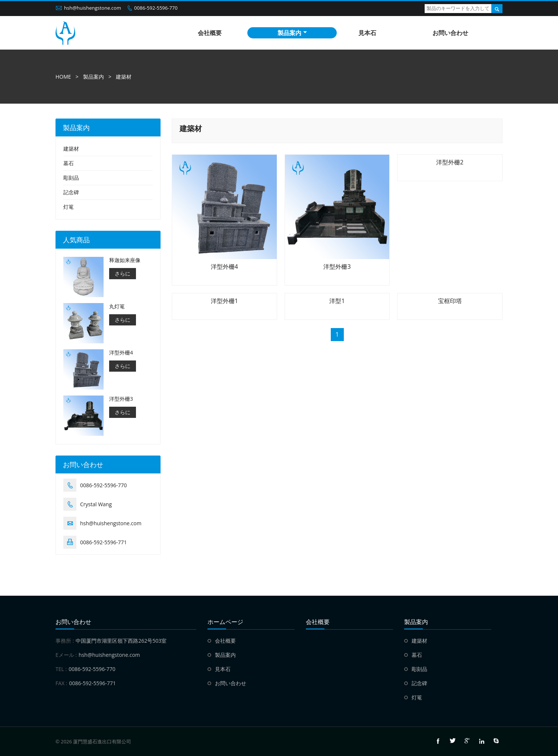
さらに (123, 273)
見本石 (367, 33)
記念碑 (71, 192)
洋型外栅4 (121, 353)
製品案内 (292, 33)
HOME (63, 77)
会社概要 (210, 33)
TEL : (61, 669)
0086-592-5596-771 (104, 542)
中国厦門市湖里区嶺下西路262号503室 (121, 641)
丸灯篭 (117, 306)
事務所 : (65, 641)
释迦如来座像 (125, 260)
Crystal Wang (96, 504)
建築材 (124, 77)
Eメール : (66, 655)
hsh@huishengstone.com (93, 8)
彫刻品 (71, 178)
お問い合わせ (450, 33)
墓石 (69, 163)
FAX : (61, 683)
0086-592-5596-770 (156, 8)
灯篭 (69, 207)
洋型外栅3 (121, 399)
